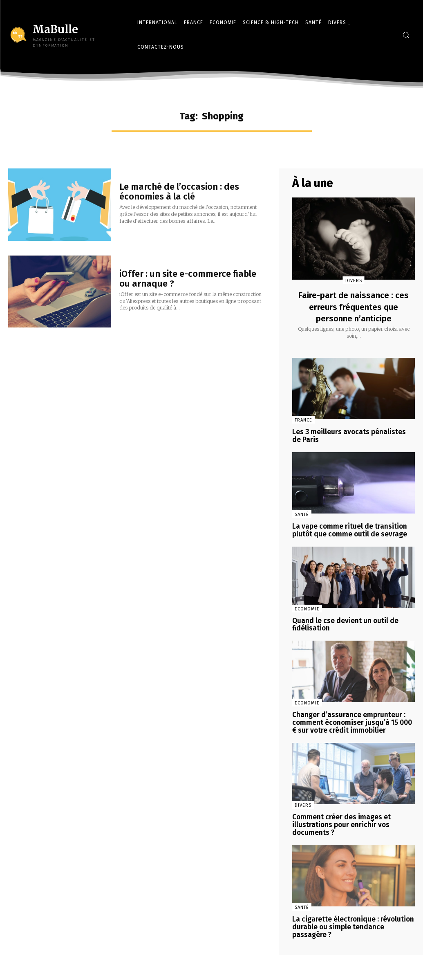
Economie (307, 607)
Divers (354, 281)
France (303, 420)
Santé (302, 513)
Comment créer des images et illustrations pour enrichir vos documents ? (340, 819)
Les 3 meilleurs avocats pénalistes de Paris (352, 436)
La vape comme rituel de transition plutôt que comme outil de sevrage (347, 529)
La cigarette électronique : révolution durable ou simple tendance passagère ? (354, 920)
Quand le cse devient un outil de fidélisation (343, 622)
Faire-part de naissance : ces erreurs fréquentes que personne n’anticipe (354, 307)
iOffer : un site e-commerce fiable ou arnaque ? (188, 279)
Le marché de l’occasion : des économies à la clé (179, 192)
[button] (406, 35)
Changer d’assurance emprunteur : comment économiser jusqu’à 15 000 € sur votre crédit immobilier (352, 719)
